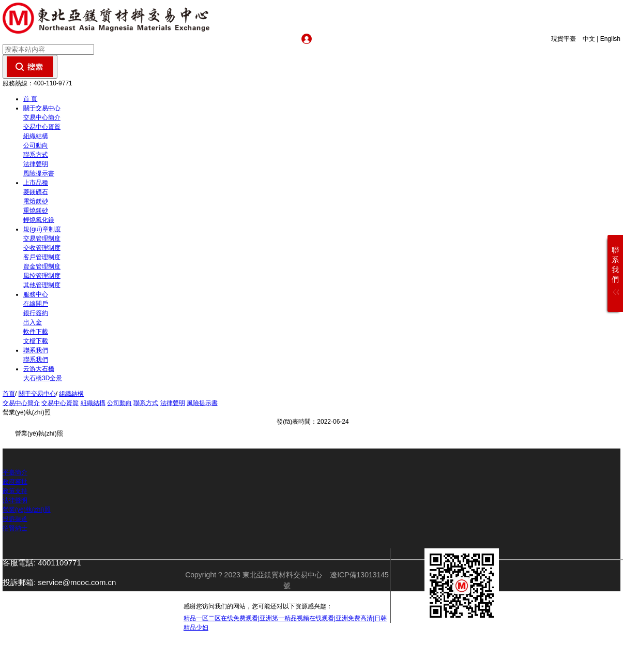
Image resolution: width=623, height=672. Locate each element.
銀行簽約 (36, 313)
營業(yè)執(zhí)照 (27, 510)
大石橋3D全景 (43, 378)
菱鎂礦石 (36, 192)
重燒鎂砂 (36, 211)
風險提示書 (39, 173)
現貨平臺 (566, 39)
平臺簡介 (15, 472)
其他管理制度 (42, 285)
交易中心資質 (42, 127)
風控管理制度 (42, 276)
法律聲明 (36, 164)
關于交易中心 (42, 108)
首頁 (9, 394)
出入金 (33, 322)
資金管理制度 (42, 266)
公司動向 (36, 145)
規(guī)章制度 (42, 229)
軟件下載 (36, 332)
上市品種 (36, 183)
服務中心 (36, 294)
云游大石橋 (39, 369)
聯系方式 (36, 155)
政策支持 (15, 491)
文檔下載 (36, 341)
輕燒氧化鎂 (39, 220)
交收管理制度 (42, 248)
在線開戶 (36, 304)
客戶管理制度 (42, 257)
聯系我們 (36, 350)
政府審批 (15, 482)
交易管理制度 (42, 238)
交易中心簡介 (42, 117)
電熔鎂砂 (36, 201)
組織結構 (36, 136)
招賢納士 (15, 528)
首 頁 (30, 99)
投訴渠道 (15, 519)
